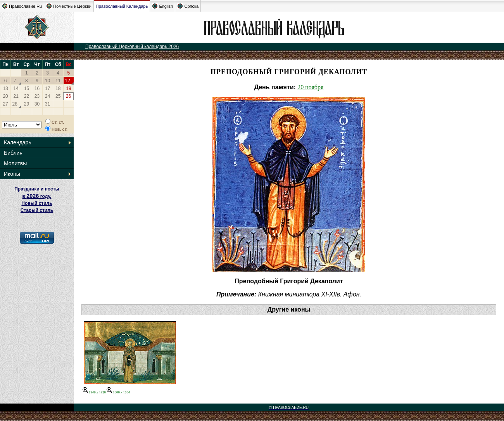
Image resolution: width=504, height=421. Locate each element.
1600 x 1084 (118, 392)
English (162, 6)
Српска (188, 6)
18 (58, 88)
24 (47, 96)
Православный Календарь (122, 6)
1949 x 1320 (95, 392)
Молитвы (15, 163)
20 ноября (310, 87)
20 (5, 96)
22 (27, 96)
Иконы (12, 174)
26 (68, 96)
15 (27, 88)
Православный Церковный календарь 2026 (132, 47)
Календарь (18, 142)
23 (37, 96)
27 (5, 104)
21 (16, 96)
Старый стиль (37, 210)
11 (58, 81)
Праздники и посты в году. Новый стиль (37, 196)
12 (67, 81)
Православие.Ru (22, 6)
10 (47, 81)
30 (37, 104)
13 (5, 88)
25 (58, 96)
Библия (13, 153)
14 (16, 88)
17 (47, 88)
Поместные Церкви (69, 6)
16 (37, 88)
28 (15, 104)
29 (27, 104)
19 (68, 88)
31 (47, 104)
